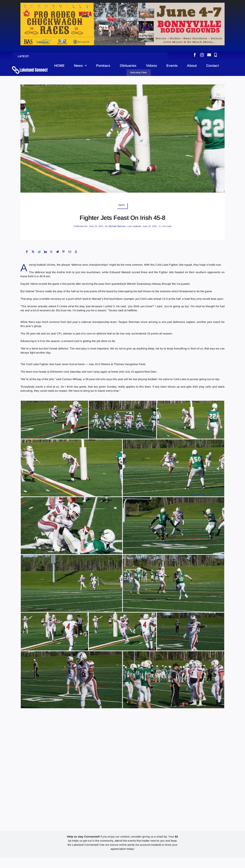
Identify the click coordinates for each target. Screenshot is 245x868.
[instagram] (202, 55)
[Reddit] (39, 252)
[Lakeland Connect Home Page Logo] (30, 66)
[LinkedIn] (45, 252)
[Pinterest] (63, 252)
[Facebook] (27, 252)
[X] (33, 252)
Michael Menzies (117, 226)
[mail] (209, 55)
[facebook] (195, 55)
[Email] (70, 252)
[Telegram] (57, 252)
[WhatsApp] (51, 252)
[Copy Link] (76, 252)
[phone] (216, 55)
